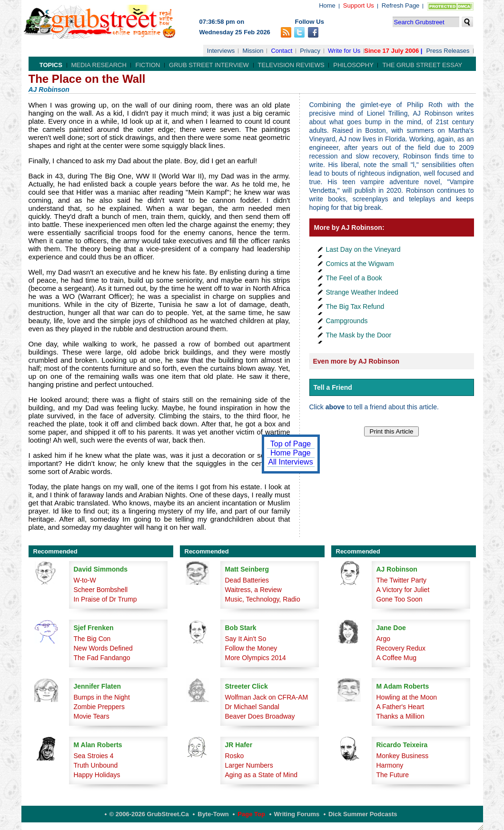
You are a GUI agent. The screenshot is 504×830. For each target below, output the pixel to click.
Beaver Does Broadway (260, 716)
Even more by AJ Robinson (356, 361)
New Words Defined (103, 648)
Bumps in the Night (102, 697)
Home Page (291, 453)
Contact (282, 51)
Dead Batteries (247, 580)
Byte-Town (213, 814)
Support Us (359, 5)
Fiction (148, 65)
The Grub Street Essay (422, 65)
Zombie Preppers (99, 707)
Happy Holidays (97, 775)
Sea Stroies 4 (94, 756)
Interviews (221, 51)
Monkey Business (403, 756)
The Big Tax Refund (355, 306)
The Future (393, 775)
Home (327, 5)
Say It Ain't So (246, 639)
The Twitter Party (402, 580)
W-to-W (85, 580)
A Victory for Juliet (403, 590)
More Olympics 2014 (256, 658)
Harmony (390, 765)
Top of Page (291, 444)
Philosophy (353, 65)
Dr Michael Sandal (252, 707)
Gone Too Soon (400, 599)
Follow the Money (251, 648)
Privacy (310, 51)
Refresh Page (401, 5)
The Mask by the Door (359, 335)
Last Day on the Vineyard (363, 249)
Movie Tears (92, 716)
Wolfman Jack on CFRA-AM (267, 697)
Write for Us (344, 51)
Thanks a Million (400, 716)
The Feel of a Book (354, 278)
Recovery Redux (401, 648)
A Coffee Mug (397, 658)
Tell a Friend (333, 387)
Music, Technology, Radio (263, 599)
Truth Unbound (96, 765)
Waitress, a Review (253, 590)
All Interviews (290, 462)
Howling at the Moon (407, 697)
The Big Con (92, 639)
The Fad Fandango (102, 658)
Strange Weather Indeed (362, 292)
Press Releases (448, 51)
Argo (384, 639)
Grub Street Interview (209, 65)
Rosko (235, 756)
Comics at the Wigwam (360, 264)
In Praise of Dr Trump (105, 599)
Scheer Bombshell (101, 590)
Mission (253, 51)
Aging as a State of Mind (262, 775)
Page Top (251, 814)
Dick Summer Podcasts (363, 814)
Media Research (99, 65)
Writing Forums (297, 814)
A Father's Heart (400, 707)
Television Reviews (291, 65)
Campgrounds (347, 321)
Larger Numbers (249, 765)
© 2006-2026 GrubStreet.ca (149, 814)
